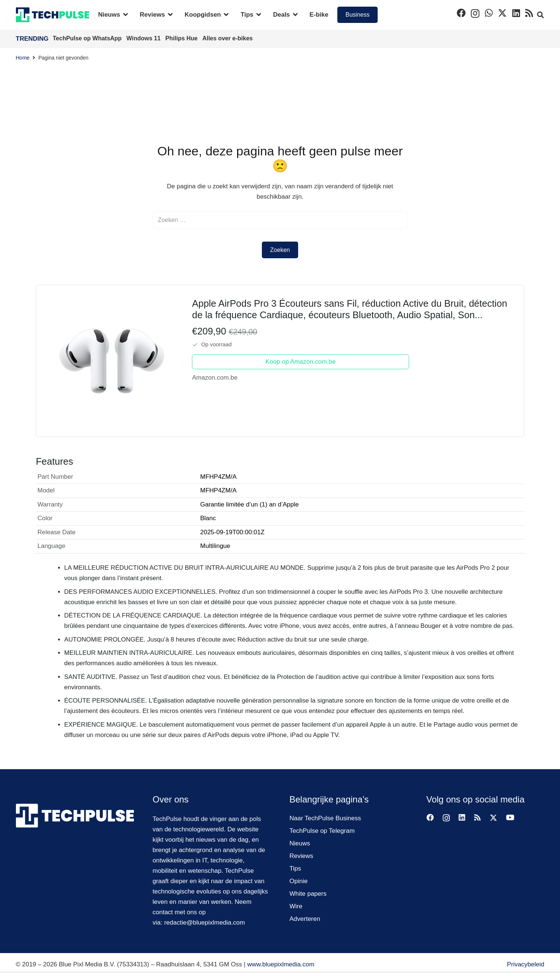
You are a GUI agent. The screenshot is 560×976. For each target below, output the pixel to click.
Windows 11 (144, 38)
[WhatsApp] (489, 13)
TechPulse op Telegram (322, 831)
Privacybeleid (525, 964)
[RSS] (529, 13)
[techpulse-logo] (53, 15)
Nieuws (300, 843)
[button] (124, 15)
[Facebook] (461, 13)
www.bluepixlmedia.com (281, 964)
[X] (502, 13)
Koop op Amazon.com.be (301, 362)
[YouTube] (510, 818)
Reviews (301, 856)
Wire (296, 906)
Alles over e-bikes (227, 38)
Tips (296, 869)
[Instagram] (475, 13)
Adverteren (305, 919)
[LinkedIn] (516, 13)
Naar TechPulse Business (325, 818)
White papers (308, 894)
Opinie (299, 881)
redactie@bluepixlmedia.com (205, 923)
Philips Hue (182, 38)
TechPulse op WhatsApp (88, 38)
